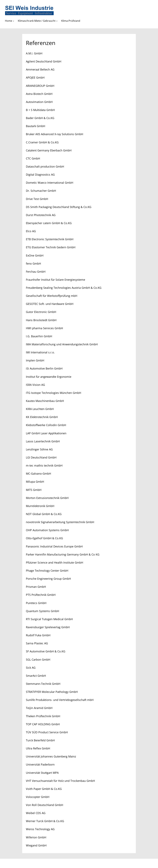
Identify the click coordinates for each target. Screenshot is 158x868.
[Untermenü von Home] (13, 21)
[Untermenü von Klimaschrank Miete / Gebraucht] (57, 21)
